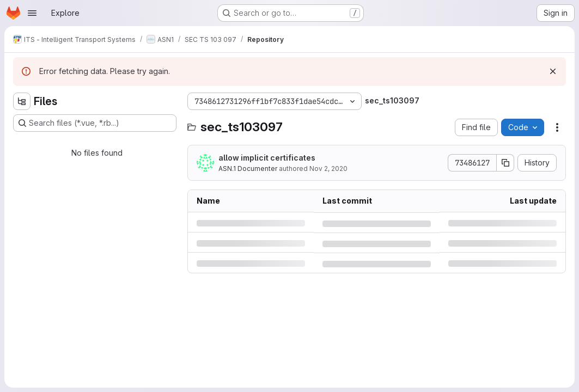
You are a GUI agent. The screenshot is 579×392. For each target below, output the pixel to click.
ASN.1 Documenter (248, 169)
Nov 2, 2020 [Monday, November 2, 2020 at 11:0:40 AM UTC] (328, 169)
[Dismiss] (553, 71)
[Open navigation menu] (32, 13)
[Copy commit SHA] (505, 163)
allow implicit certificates (267, 158)
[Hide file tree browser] (22, 101)
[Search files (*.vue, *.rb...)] (95, 123)
